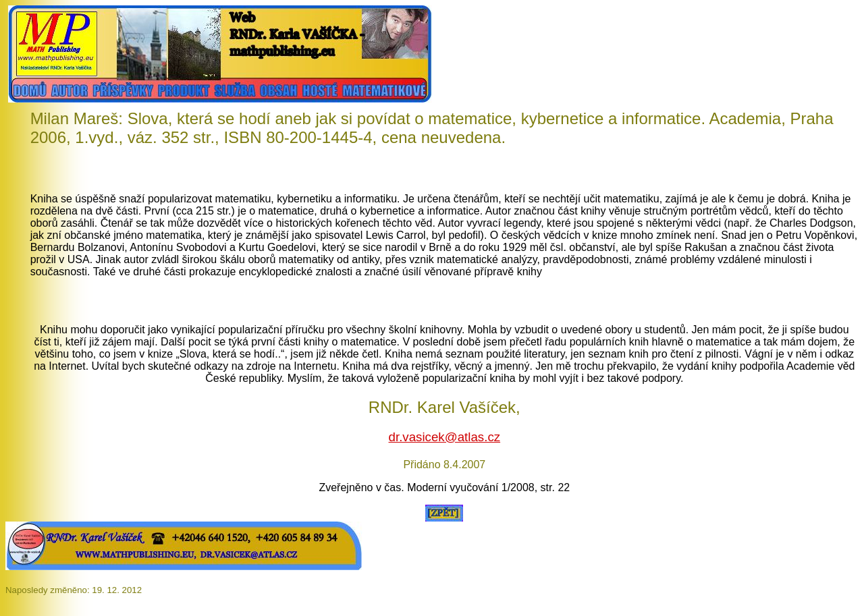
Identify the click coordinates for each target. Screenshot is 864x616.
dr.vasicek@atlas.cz (445, 437)
